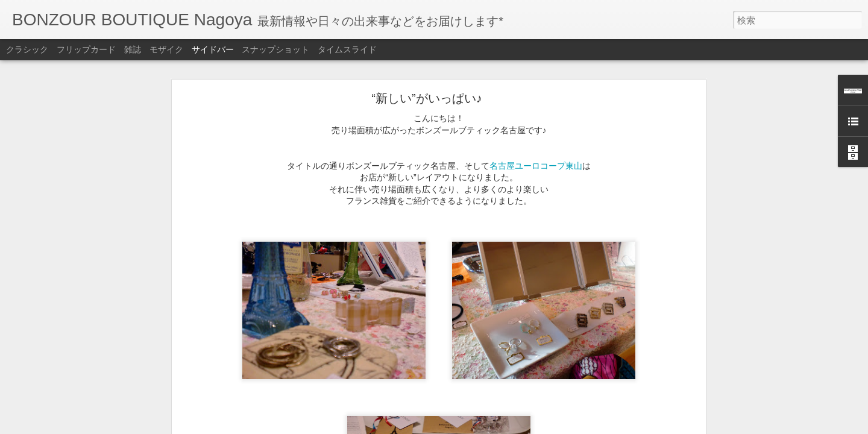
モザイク (166, 49)
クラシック (27, 49)
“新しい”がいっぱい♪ (426, 68)
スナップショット (275, 49)
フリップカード (86, 49)
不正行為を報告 (507, 426)
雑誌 (133, 49)
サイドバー (213, 49)
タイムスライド (347, 49)
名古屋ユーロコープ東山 (536, 135)
